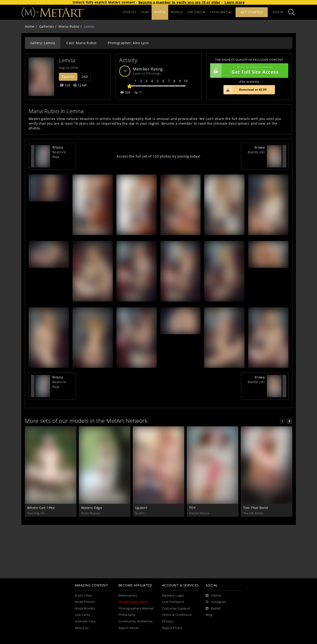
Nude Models (85, 608)
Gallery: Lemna (43, 43)
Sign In (278, 12)
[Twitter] (214, 596)
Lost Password (173, 602)
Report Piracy (172, 628)
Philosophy (127, 615)
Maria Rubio (69, 26)
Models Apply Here (133, 602)
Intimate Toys (85, 621)
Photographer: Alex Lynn (128, 43)
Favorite (68, 77)
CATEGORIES (220, 12)
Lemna (67, 60)
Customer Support (176, 608)
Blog (209, 615)
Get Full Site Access (248, 71)
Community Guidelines (136, 621)
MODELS (177, 12)
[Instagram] (216, 602)
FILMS (145, 12)
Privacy (168, 621)
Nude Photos (85, 602)
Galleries (47, 26)
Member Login (173, 596)
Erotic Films (84, 596)
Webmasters (128, 596)
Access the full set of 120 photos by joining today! (158, 156)
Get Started (252, 12)
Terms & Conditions (177, 615)
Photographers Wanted (136, 608)
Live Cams (82, 615)
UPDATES (130, 12)
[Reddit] (213, 609)
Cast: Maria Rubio (81, 43)
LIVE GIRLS (196, 12)
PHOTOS (160, 12)
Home (30, 26)
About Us (82, 628)
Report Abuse (129, 628)
